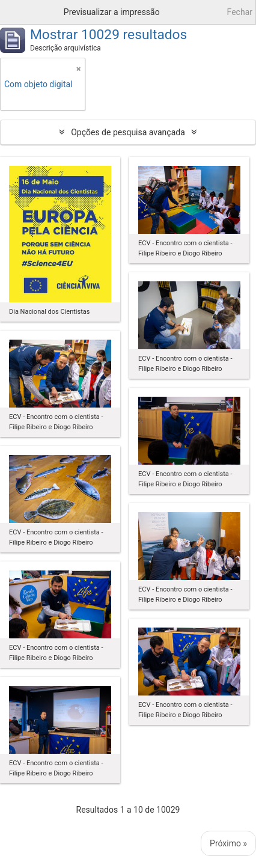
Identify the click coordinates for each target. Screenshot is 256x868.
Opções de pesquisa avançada (128, 132)
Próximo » (228, 843)
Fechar (240, 12)
